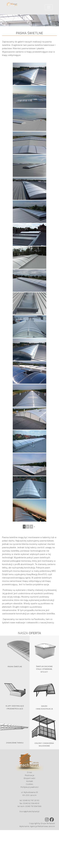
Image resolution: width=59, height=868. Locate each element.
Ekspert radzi (29, 778)
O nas (29, 772)
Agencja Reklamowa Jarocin (42, 826)
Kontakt (30, 781)
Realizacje (30, 775)
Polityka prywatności (30, 787)
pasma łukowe (29, 48)
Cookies (29, 784)
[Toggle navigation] (49, 7)
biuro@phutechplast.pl (29, 811)
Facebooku (39, 619)
